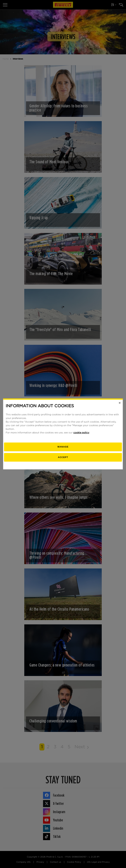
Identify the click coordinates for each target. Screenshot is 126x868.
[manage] (63, 447)
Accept (63, 457)
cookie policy (81, 433)
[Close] (120, 403)
